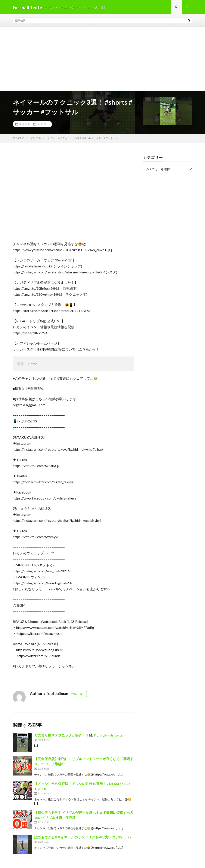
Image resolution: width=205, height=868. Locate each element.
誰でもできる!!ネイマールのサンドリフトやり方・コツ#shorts (83, 838)
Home (32, 365)
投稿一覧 (77, 695)
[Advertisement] (102, 60)
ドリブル (42, 125)
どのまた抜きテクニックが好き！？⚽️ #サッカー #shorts (78, 736)
